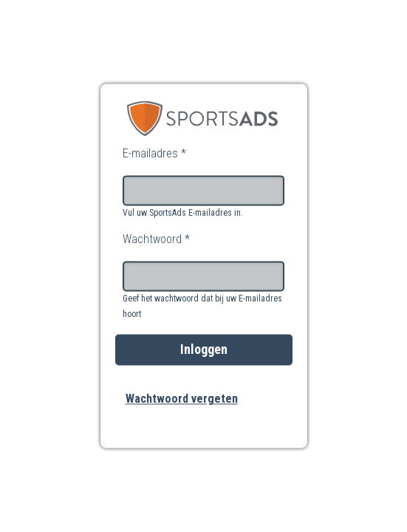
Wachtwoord (156, 239)
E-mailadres (154, 153)
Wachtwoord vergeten (182, 399)
